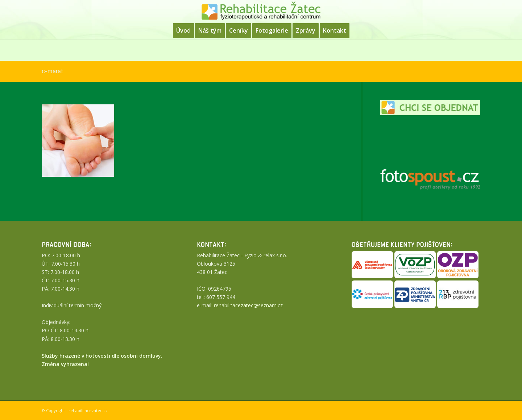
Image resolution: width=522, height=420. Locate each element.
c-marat (52, 71)
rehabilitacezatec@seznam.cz (248, 305)
